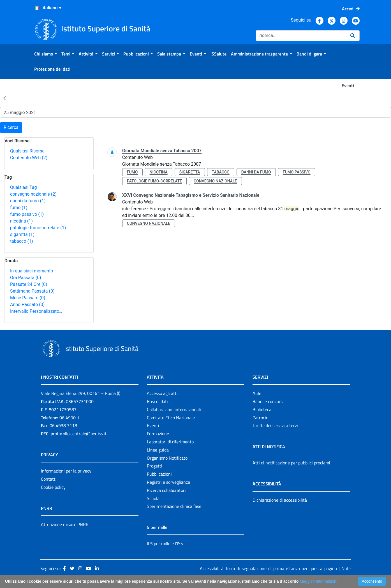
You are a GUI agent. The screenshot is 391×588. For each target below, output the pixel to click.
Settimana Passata (32, 291)
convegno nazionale (33, 194)
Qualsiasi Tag (23, 187)
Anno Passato (27, 305)
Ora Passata (26, 278)
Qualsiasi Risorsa (27, 151)
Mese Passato (28, 298)
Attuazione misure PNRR (65, 524)
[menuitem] (46, 54)
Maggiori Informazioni (318, 581)
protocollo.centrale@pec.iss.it (79, 434)
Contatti (49, 479)
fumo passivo (27, 214)
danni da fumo (28, 201)
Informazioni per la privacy (66, 471)
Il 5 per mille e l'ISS (165, 543)
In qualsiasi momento (32, 271)
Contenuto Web (29, 158)
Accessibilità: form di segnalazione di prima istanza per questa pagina (268, 568)
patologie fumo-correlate (38, 228)
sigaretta (22, 234)
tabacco (22, 241)
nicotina (21, 221)
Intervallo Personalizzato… (36, 311)
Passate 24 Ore (29, 284)
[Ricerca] (301, 36)
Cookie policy (53, 487)
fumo (19, 208)
